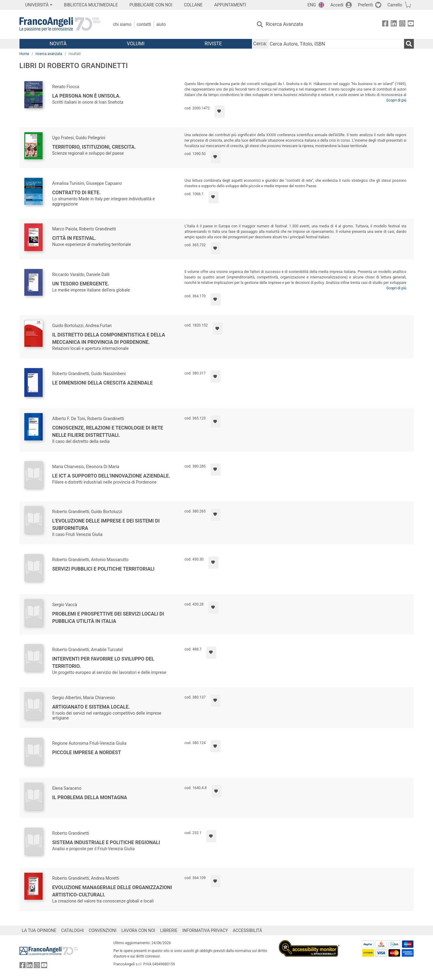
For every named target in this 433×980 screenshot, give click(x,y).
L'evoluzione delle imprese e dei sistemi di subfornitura (106, 525)
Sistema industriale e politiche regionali (106, 842)
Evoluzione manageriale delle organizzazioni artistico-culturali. (112, 891)
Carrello (395, 5)
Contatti (144, 24)
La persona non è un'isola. (87, 96)
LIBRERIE (169, 930)
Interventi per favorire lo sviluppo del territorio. (103, 663)
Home (24, 54)
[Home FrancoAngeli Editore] (60, 24)
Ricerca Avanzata (284, 24)
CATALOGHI (72, 930)
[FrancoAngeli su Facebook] (385, 24)
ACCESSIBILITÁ (247, 930)
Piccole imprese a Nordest (87, 752)
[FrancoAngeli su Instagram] (402, 24)
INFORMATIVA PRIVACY (205, 930)
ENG (312, 5)
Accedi (337, 5)
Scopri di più (396, 100)
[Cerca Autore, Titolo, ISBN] (336, 44)
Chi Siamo (122, 24)
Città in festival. (74, 238)
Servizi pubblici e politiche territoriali (103, 569)
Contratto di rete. (77, 193)
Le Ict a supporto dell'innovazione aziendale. (111, 476)
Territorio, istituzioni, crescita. (94, 147)
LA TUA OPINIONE (39, 930)
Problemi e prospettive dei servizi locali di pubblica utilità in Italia (108, 618)
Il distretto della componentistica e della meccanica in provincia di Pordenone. (109, 338)
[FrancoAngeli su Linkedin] (394, 24)
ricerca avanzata (49, 54)
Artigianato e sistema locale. (91, 707)
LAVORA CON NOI (138, 930)
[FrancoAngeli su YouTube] (411, 24)
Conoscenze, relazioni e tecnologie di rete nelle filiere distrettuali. (108, 431)
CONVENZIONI (102, 930)
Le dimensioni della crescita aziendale (103, 383)
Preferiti (365, 5)
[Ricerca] (409, 44)
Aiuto (161, 24)
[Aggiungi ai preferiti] (220, 112)
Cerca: (260, 44)
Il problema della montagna (90, 797)
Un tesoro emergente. (81, 284)
